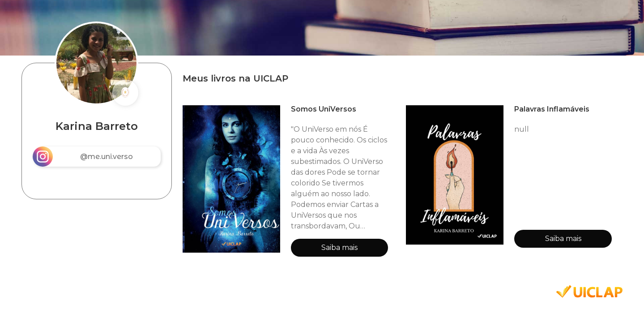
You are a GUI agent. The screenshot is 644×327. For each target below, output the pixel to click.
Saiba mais (339, 247)
